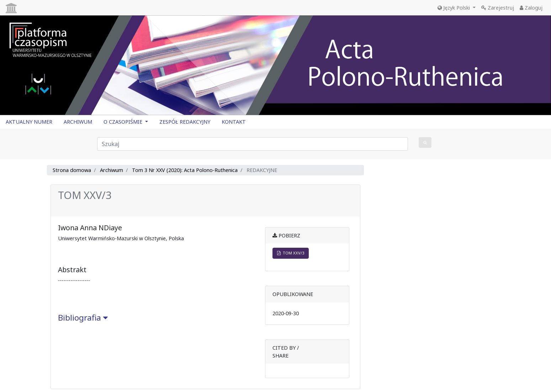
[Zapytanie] (253, 144)
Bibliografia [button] (83, 318)
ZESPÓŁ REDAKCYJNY (185, 122)
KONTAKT (234, 122)
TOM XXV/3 (291, 253)
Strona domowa (72, 170)
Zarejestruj (498, 8)
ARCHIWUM (78, 122)
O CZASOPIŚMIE (124, 122)
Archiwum (112, 170)
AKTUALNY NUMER (29, 122)
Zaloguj (531, 8)
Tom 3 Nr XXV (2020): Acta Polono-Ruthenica (185, 170)
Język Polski (454, 8)
